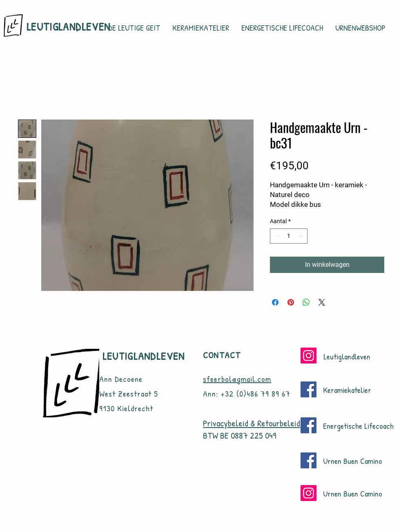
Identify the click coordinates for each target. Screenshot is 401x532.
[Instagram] (309, 356)
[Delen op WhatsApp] (306, 302)
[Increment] (301, 236)
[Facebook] (309, 389)
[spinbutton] (289, 236)
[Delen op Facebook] (275, 302)
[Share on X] (322, 302)
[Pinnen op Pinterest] (291, 302)
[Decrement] (276, 236)
